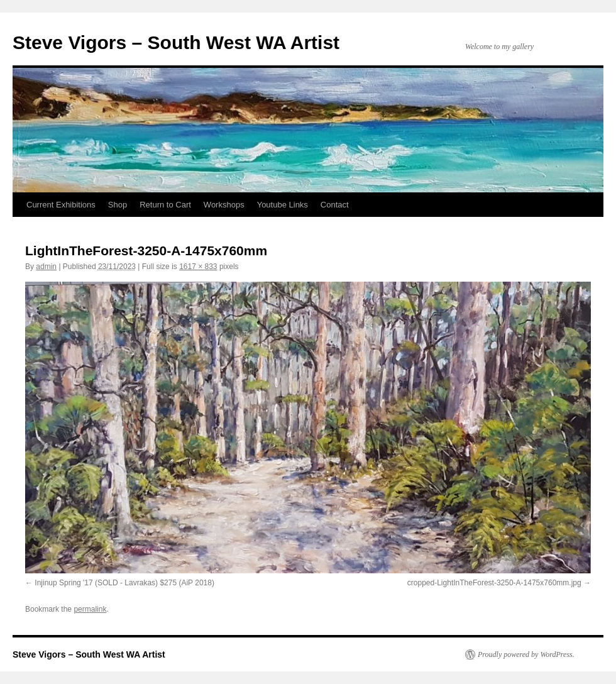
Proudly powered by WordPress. (526, 654)
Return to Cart (165, 205)
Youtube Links (283, 205)
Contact (335, 205)
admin (46, 267)
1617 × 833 (198, 267)
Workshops (224, 205)
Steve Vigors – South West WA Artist (176, 42)
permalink (90, 609)
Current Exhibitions (61, 205)
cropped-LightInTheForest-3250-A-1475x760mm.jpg (494, 583)
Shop (118, 205)
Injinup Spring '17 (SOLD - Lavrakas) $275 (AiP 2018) (124, 583)
